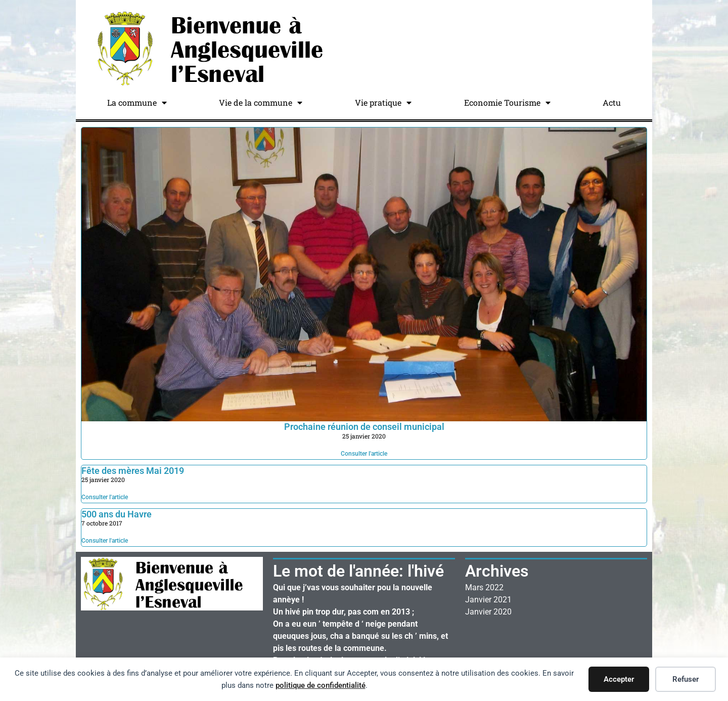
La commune (137, 103)
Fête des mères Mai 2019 (133, 471)
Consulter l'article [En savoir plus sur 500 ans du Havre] (105, 541)
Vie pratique (383, 103)
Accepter (619, 679)
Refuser (686, 679)
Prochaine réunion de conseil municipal (364, 427)
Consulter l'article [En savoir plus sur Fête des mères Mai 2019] (105, 497)
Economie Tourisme (507, 103)
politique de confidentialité (321, 685)
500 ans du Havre (117, 514)
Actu (612, 102)
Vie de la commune (261, 103)
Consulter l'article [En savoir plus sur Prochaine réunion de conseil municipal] (364, 454)
